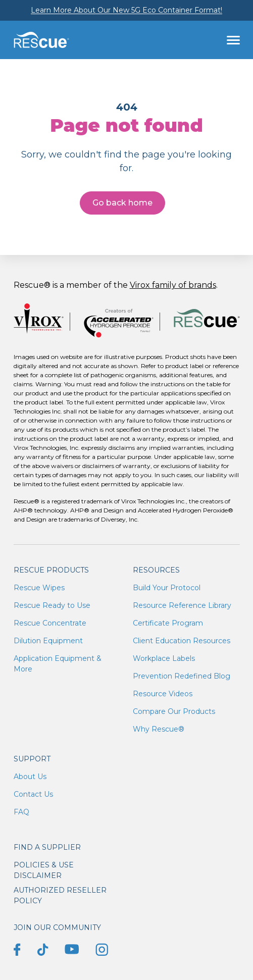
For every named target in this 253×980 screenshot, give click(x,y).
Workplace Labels (164, 658)
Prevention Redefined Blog (182, 676)
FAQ (21, 812)
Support (32, 759)
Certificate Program (168, 623)
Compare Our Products (174, 711)
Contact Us (33, 794)
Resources (156, 570)
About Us (30, 777)
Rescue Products (51, 570)
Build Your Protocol (167, 588)
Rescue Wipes (39, 588)
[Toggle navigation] (233, 40)
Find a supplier (47, 847)
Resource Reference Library (182, 605)
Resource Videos (163, 694)
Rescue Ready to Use (52, 605)
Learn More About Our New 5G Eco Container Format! (126, 10)
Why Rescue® (159, 729)
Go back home (122, 203)
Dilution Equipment (48, 641)
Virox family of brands (173, 285)
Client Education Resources (182, 641)
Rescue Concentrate (50, 623)
